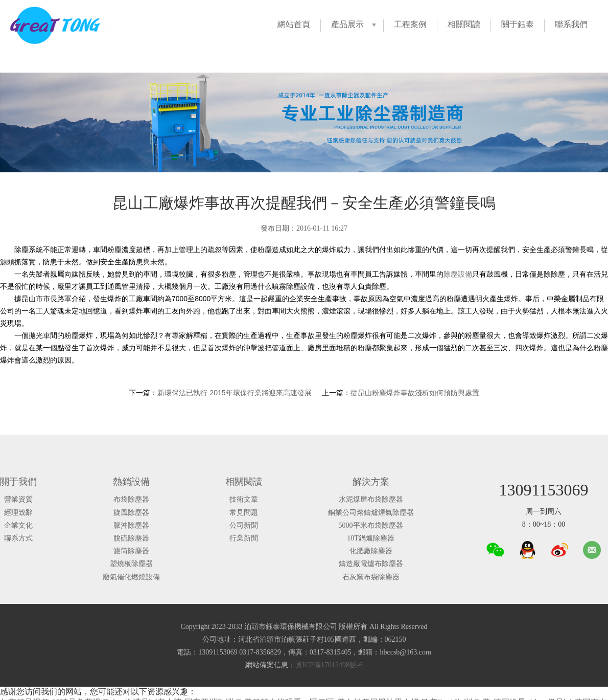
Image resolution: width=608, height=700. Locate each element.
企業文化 (18, 525)
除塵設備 (458, 274)
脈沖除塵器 (131, 525)
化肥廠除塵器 (371, 551)
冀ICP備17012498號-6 (329, 665)
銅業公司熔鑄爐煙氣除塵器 (371, 513)
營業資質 (18, 499)
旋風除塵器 (131, 513)
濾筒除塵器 (131, 551)
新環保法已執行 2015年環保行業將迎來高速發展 (234, 393)
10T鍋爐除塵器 (371, 538)
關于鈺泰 (518, 24)
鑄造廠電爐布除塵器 (371, 564)
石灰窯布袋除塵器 (371, 577)
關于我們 (18, 482)
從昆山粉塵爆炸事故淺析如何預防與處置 (415, 393)
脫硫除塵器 (131, 538)
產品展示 (347, 24)
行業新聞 (244, 538)
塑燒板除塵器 (131, 564)
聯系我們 (571, 24)
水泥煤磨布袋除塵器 (371, 499)
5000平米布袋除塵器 (371, 525)
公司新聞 (244, 525)
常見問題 (244, 513)
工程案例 (410, 24)
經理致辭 (18, 513)
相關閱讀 (464, 24)
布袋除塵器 (131, 499)
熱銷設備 (131, 482)
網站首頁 (294, 24)
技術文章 (244, 499)
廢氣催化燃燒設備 (131, 577)
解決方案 (371, 482)
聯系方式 (18, 538)
